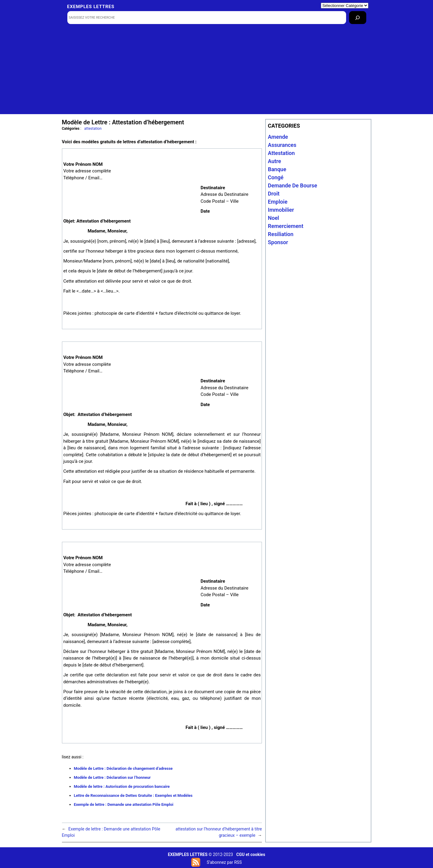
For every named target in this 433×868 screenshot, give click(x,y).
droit (274, 194)
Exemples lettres (91, 7)
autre (275, 161)
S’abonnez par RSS (224, 862)
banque (277, 169)
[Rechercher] (358, 18)
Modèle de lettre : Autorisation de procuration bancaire (122, 786)
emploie (278, 202)
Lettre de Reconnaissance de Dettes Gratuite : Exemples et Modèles (133, 795)
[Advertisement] (217, 72)
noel (273, 218)
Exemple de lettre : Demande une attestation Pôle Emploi (124, 804)
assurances (282, 145)
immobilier (281, 210)
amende (278, 137)
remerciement (286, 226)
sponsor (278, 242)
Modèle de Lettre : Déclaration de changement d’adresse (123, 768)
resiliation (281, 234)
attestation (93, 129)
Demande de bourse (293, 185)
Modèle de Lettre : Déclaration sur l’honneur (112, 777)
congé (276, 177)
